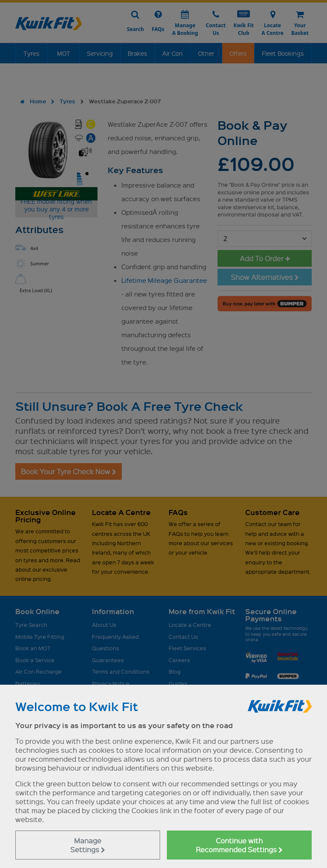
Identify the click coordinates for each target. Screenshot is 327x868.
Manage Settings (88, 845)
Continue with (239, 845)
